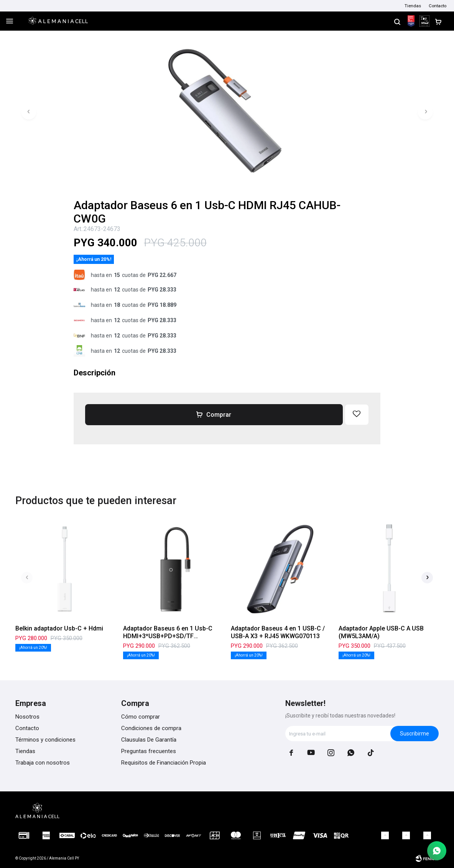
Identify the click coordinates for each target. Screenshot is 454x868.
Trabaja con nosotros (43, 763)
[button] (397, 21)
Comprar (219, 415)
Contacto (438, 6)
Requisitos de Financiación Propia (164, 763)
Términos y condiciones (45, 740)
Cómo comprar (141, 717)
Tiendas (413, 6)
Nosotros (27, 717)
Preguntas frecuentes (149, 751)
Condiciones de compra (151, 728)
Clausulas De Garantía (149, 740)
